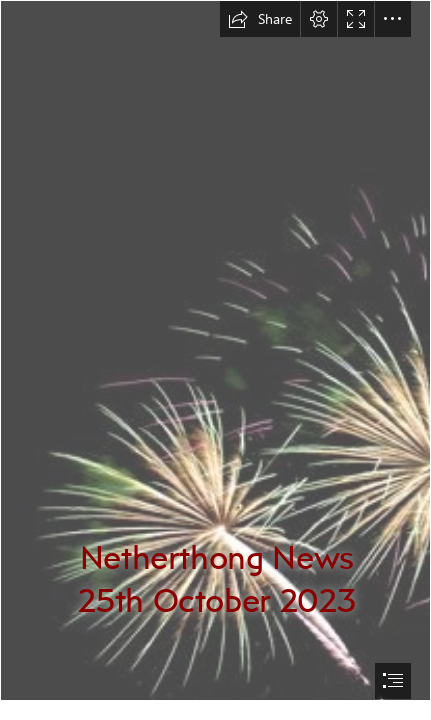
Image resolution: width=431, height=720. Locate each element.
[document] (215, 360)
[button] (260, 19)
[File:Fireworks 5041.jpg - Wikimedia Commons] (215, 350)
